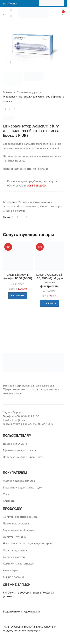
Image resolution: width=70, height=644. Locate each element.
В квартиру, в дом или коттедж (23, 487)
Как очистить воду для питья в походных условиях (28, 594)
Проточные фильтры (16, 523)
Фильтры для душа (15, 550)
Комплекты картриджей (18, 563)
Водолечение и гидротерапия (21, 612)
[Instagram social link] (11, 16)
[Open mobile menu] (4, 13)
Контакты (9, 501)
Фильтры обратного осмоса (20, 517)
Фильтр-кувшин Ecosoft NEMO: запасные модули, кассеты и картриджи (29, 629)
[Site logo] (33, 13)
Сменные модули (28, 92)
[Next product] (15, 109)
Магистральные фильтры (19, 530)
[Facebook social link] (11, 10)
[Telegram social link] (22, 217)
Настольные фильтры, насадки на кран (27, 543)
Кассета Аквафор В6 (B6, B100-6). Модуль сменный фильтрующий (49, 280)
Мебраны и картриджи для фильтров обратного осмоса (34, 99)
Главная (8, 92)
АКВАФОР (18, 284)
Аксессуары (10, 570)
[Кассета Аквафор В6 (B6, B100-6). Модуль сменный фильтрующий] (49, 256)
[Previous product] (5, 109)
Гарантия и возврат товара (19, 450)
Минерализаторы (51, 206)
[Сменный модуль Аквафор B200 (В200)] (18, 256)
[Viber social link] (27, 217)
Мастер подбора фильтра (19, 481)
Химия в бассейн (13, 577)
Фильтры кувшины (15, 537)
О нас (6, 494)
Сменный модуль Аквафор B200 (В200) (18, 277)
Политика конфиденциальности (23, 457)
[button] (18, 296)
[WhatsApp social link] (17, 217)
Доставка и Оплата (15, 443)
